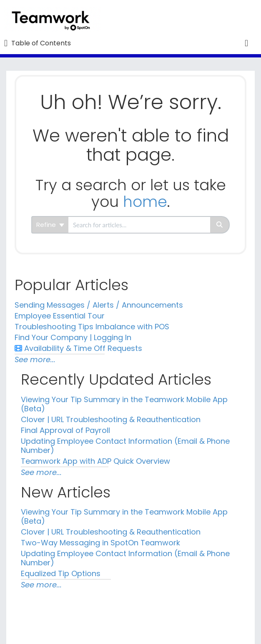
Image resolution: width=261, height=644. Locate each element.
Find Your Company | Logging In (73, 337)
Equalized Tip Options (61, 573)
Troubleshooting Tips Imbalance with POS (92, 327)
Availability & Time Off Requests (78, 348)
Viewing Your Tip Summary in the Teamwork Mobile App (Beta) (124, 404)
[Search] (220, 225)
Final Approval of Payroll (65, 430)
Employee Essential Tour (60, 316)
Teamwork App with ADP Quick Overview (95, 461)
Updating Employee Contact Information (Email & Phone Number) (125, 446)
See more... (35, 359)
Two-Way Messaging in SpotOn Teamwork (100, 543)
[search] (139, 225)
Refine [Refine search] (50, 225)
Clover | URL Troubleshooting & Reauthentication (111, 419)
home (145, 202)
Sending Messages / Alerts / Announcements (99, 305)
